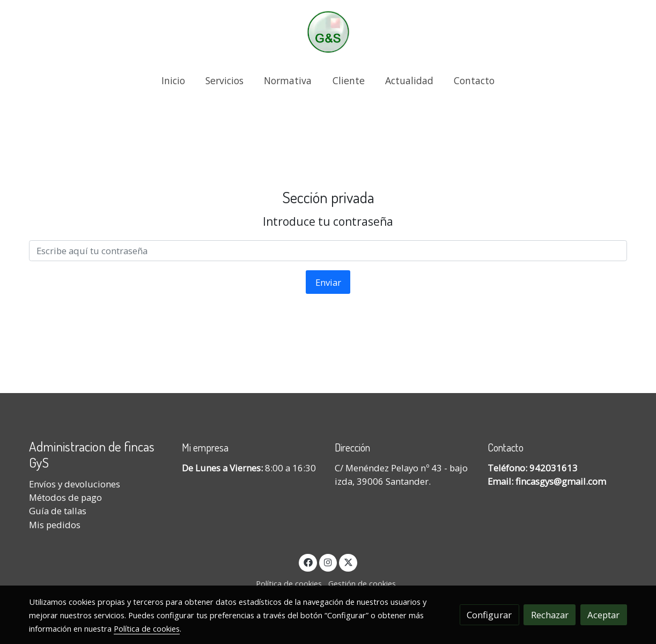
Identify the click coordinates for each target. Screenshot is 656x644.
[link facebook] (308, 562)
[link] (328, 32)
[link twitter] (348, 562)
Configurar (489, 615)
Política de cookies (289, 583)
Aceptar (603, 615)
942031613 (554, 468)
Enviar (328, 282)
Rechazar (550, 615)
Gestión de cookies (362, 583)
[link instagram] (328, 562)
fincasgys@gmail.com (561, 481)
